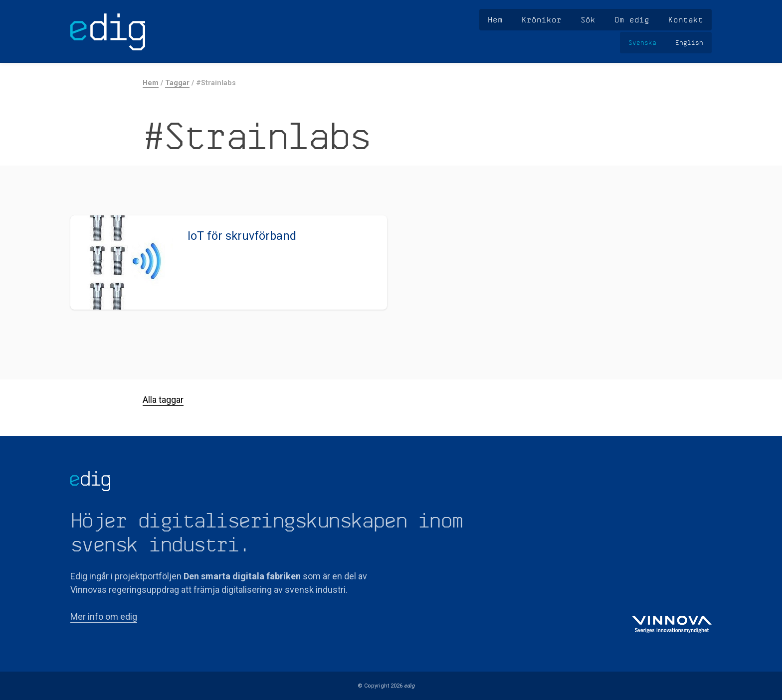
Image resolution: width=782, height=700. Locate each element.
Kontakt (686, 19)
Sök (588, 19)
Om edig (632, 19)
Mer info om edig (104, 616)
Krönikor (542, 19)
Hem (495, 19)
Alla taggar (163, 400)
